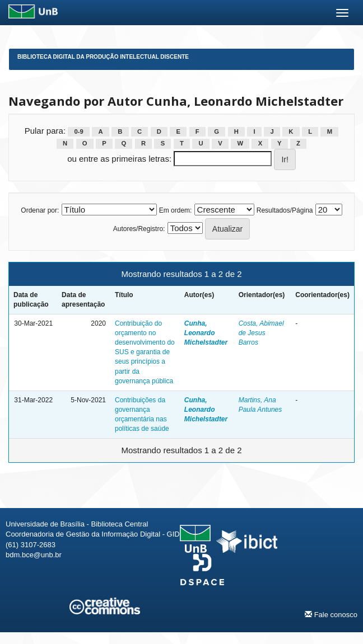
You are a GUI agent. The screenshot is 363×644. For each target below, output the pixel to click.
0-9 (78, 131)
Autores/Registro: (139, 229)
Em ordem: (176, 210)
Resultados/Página (285, 210)
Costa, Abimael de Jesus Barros (261, 333)
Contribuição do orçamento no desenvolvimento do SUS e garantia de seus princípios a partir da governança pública (145, 352)
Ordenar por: (40, 210)
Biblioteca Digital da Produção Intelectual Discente (103, 57)
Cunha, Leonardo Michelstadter (206, 333)
